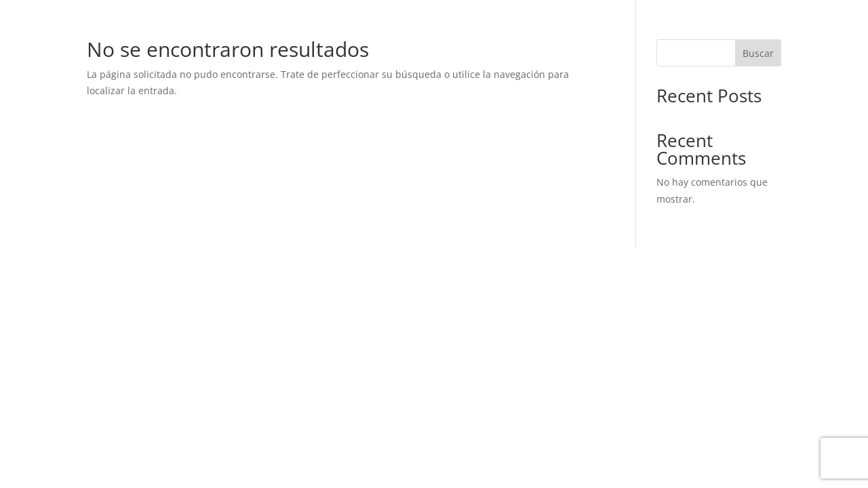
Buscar (758, 53)
